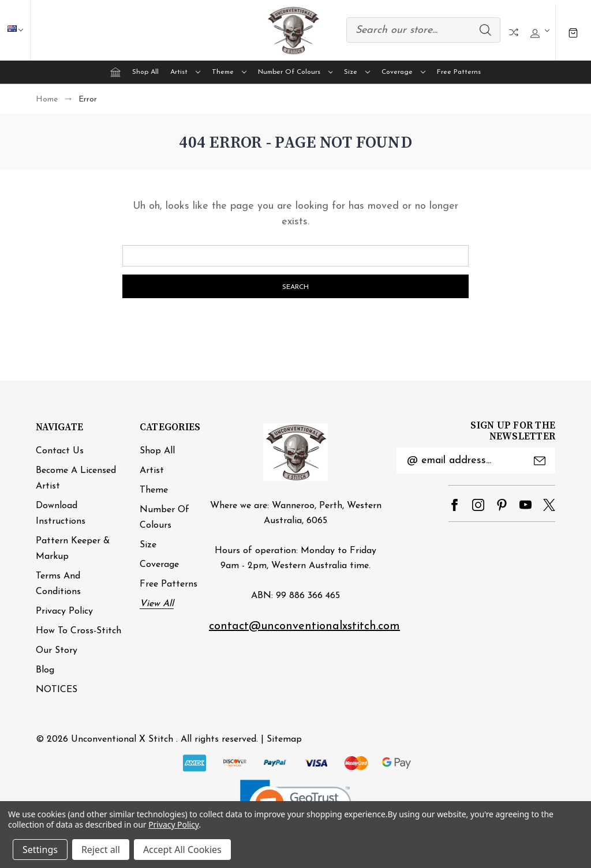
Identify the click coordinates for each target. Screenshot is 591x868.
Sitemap (284, 739)
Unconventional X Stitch (122, 739)
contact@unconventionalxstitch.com (304, 626)
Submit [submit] (540, 461)
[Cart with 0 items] (573, 32)
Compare (514, 32)
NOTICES (57, 690)
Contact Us (60, 451)
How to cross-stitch (78, 631)
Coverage (403, 72)
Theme (229, 72)
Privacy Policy (64, 611)
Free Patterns (459, 72)
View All (157, 604)
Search (485, 30)
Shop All (145, 72)
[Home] (115, 72)
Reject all (101, 850)
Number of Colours (295, 72)
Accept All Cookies (182, 850)
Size (357, 72)
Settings (40, 850)
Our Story (57, 651)
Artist (185, 72)
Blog (45, 670)
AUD (21, 30)
